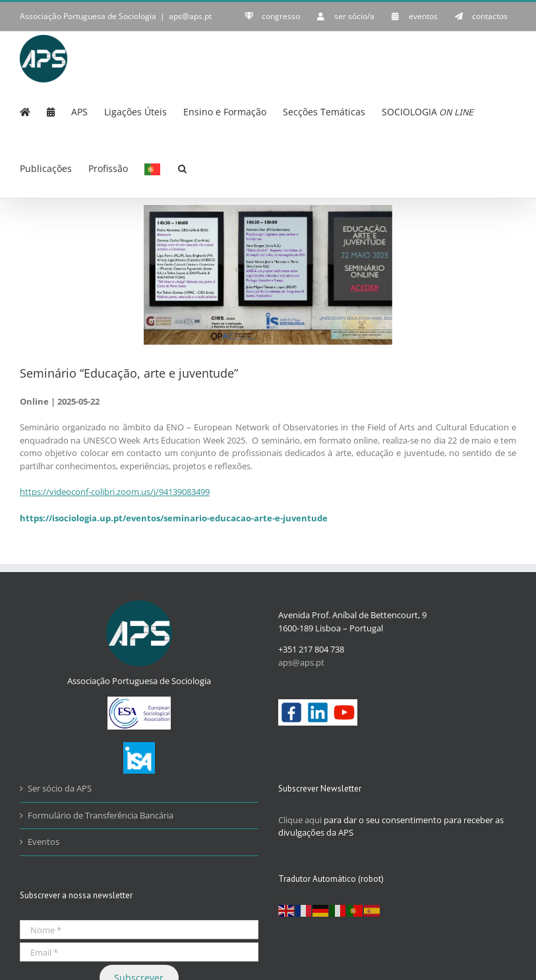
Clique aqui (300, 820)
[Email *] (139, 952)
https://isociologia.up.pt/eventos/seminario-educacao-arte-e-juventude (174, 518)
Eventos (44, 842)
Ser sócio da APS (60, 788)
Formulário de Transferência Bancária (101, 815)
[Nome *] (139, 930)
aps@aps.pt (190, 16)
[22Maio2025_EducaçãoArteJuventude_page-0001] (268, 275)
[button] (182, 167)
